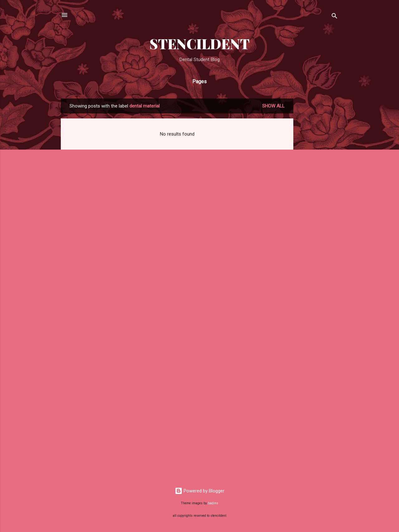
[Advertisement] (318, 192)
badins (213, 503)
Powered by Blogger (200, 491)
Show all (273, 106)
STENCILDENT (200, 43)
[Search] (334, 17)
